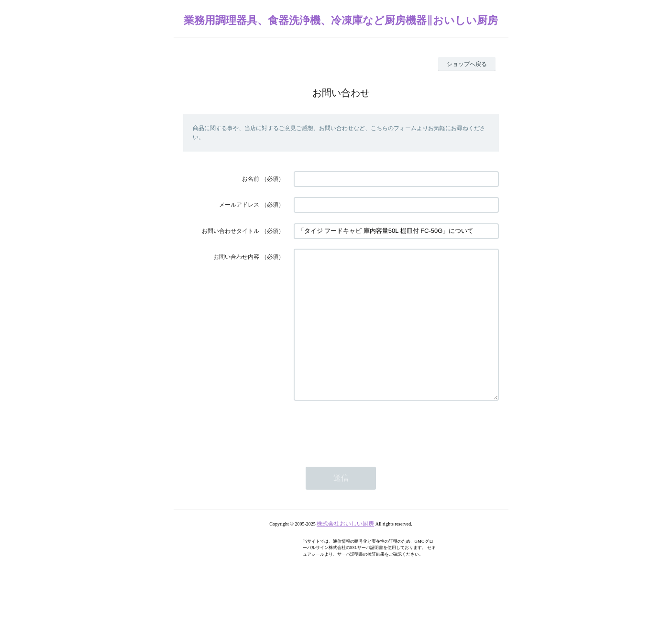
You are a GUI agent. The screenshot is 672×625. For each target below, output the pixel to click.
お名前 (251, 179)
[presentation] (366, 458)
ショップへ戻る (467, 64)
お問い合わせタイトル (231, 231)
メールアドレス (239, 205)
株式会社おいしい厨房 (345, 552)
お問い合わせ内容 (236, 257)
